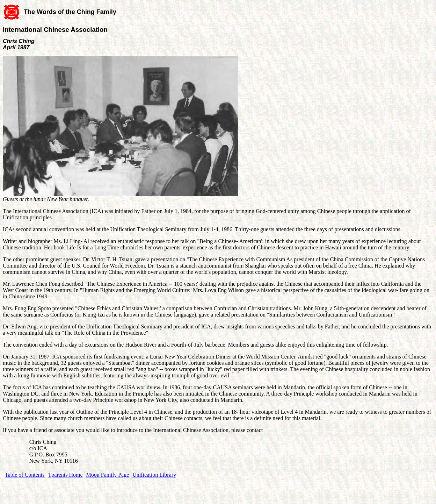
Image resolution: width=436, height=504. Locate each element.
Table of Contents (25, 475)
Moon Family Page (108, 475)
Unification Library (154, 475)
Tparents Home (66, 475)
